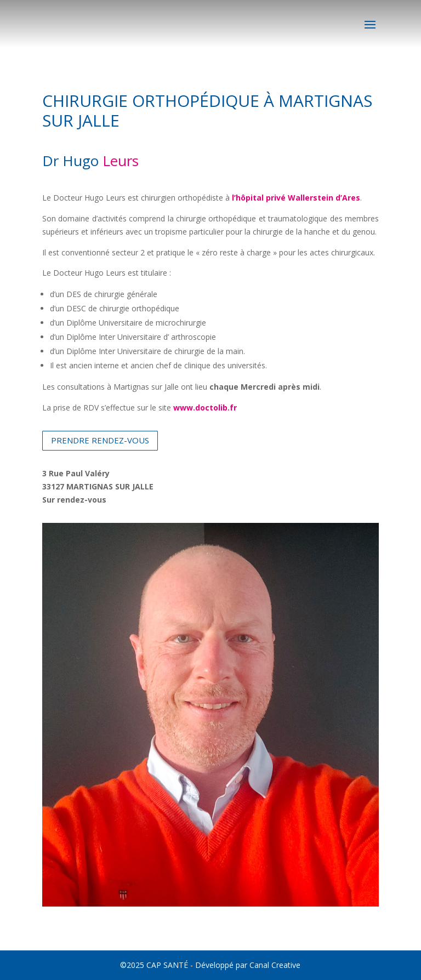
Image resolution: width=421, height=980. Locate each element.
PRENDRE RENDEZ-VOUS (100, 440)
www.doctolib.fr (205, 408)
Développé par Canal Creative (248, 965)
